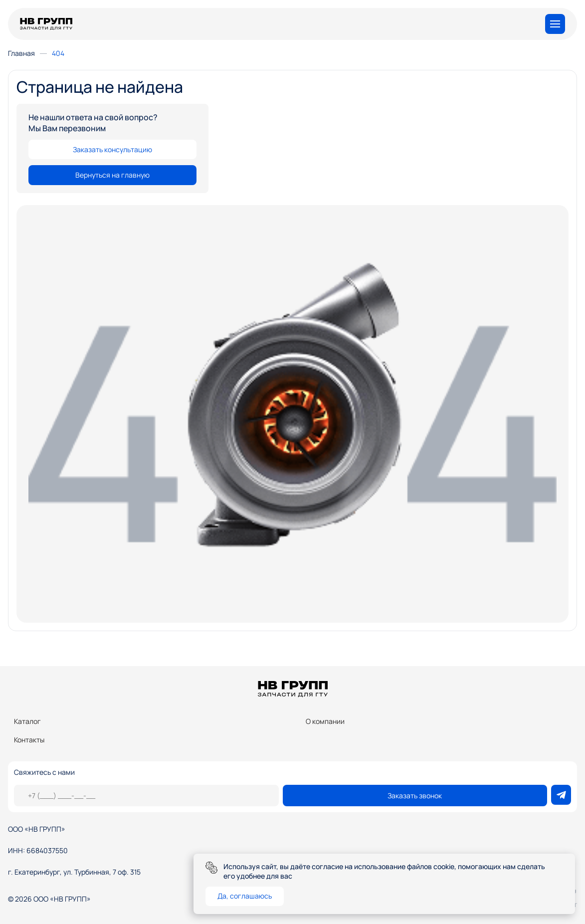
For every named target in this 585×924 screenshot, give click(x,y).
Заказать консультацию (112, 149)
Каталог (27, 721)
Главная (21, 53)
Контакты (29, 740)
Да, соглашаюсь (245, 896)
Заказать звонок (415, 796)
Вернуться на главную (112, 175)
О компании (325, 721)
